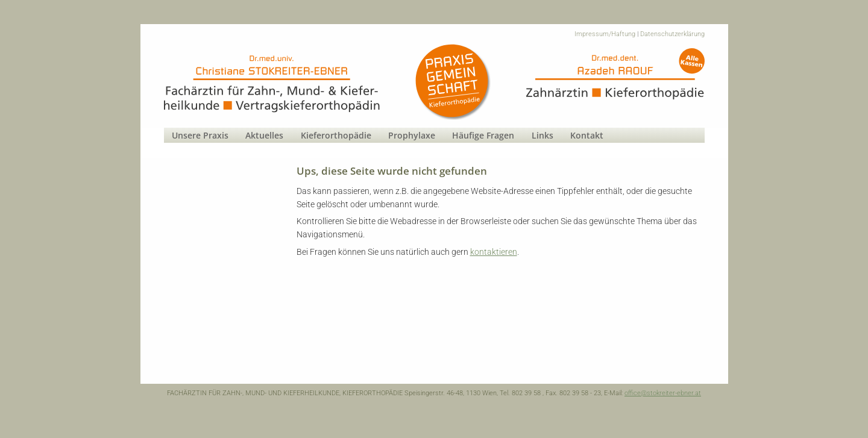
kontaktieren (494, 252)
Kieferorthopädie (336, 135)
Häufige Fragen (483, 135)
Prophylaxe (412, 135)
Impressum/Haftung (605, 34)
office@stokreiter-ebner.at (663, 393)
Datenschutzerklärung (672, 34)
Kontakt (587, 135)
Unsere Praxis (200, 135)
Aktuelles (264, 135)
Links (542, 135)
